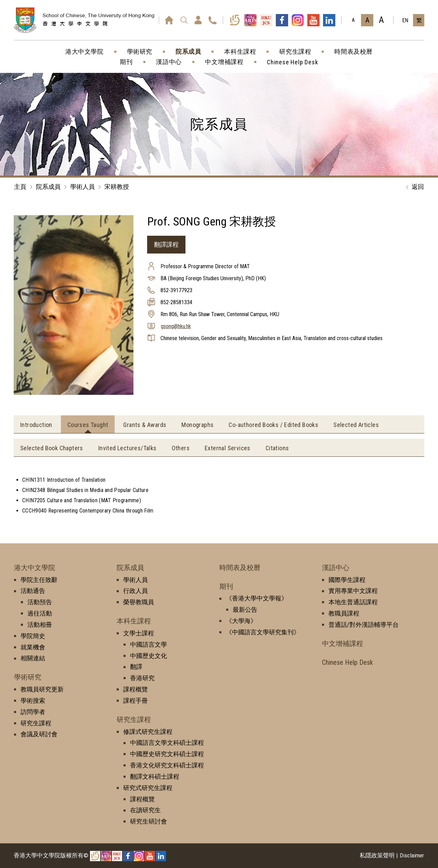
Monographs (197, 425)
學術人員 (82, 187)
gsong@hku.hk (176, 326)
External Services (228, 448)
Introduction (36, 425)
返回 (413, 187)
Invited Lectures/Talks (127, 448)
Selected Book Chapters (52, 448)
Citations (277, 448)
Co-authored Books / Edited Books (273, 425)
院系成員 (48, 187)
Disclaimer (412, 855)
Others (181, 448)
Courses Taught (88, 425)
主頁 (20, 187)
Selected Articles (356, 425)
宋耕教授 (117, 187)
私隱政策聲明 (377, 855)
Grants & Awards (145, 425)
